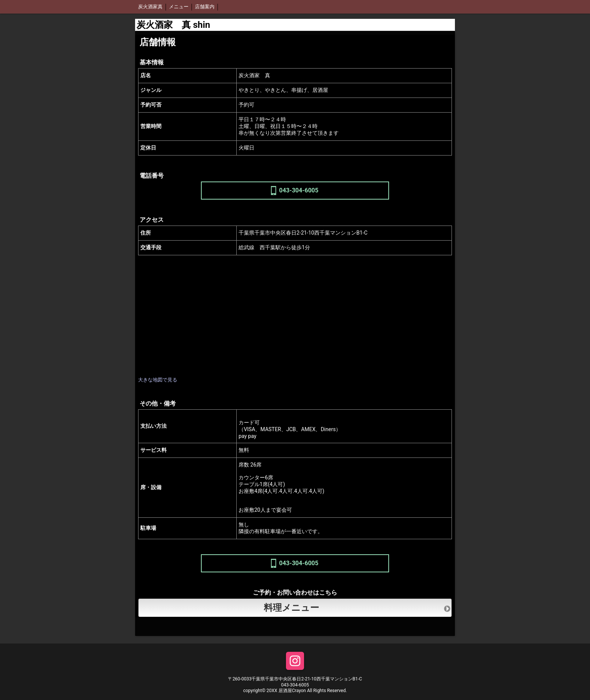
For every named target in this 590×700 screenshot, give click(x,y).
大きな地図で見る (158, 380)
